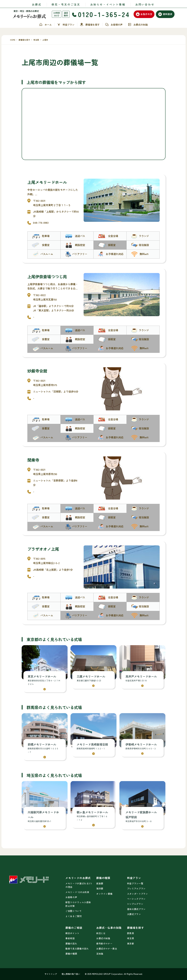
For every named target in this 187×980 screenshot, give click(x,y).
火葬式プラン (134, 914)
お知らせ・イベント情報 (108, 4)
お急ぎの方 (144, 14)
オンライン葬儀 (104, 894)
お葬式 (37, 4)
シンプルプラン (135, 904)
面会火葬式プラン (136, 909)
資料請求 (165, 14)
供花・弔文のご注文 (66, 4)
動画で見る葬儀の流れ (77, 949)
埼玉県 (131, 938)
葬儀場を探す (90, 25)
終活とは (101, 933)
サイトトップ (51, 974)
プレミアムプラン (136, 888)
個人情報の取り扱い (71, 974)
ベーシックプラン (136, 899)
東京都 (131, 943)
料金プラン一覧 (135, 883)
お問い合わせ (145, 4)
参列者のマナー (104, 943)
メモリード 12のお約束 (77, 892)
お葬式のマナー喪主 (107, 949)
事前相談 (70, 938)
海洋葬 (100, 888)
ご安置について (74, 911)
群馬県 (131, 933)
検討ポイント (72, 933)
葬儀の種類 (71, 954)
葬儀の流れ (71, 943)
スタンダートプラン (138, 894)
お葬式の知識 (138, 25)
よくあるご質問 (74, 916)
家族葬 (100, 883)
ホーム (45, 25)
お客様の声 (114, 25)
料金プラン (66, 25)
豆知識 (100, 954)
